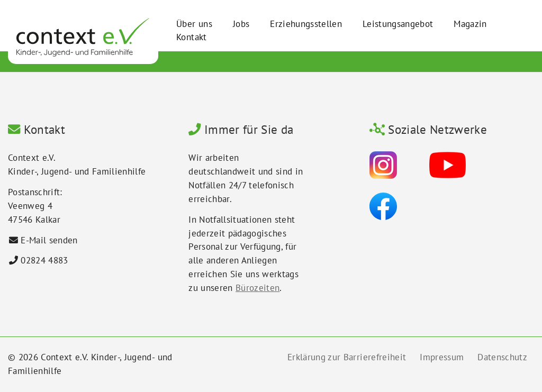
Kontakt (191, 37)
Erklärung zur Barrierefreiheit (347, 357)
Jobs (241, 24)
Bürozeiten (258, 288)
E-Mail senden (49, 240)
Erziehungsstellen (306, 24)
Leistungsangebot (398, 24)
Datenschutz (502, 357)
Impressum (442, 357)
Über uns (194, 24)
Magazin (470, 24)
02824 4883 (44, 260)
